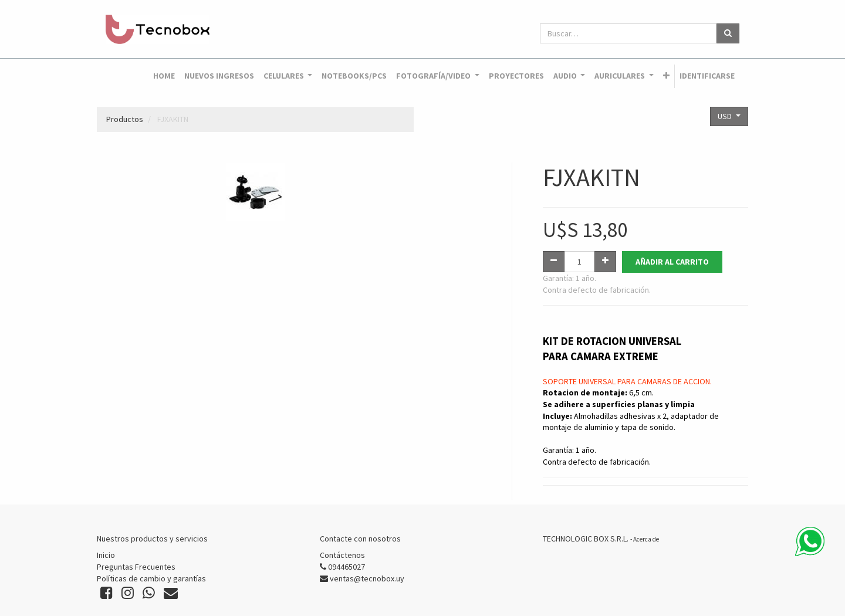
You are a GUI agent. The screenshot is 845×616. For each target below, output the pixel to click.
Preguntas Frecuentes (136, 567)
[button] (666, 76)
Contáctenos (342, 555)
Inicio (106, 555)
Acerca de (646, 539)
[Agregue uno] (605, 262)
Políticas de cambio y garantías (151, 578)
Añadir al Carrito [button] (672, 262)
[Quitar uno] (554, 262)
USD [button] (726, 116)
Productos (125, 119)
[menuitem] (164, 76)
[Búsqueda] (728, 33)
